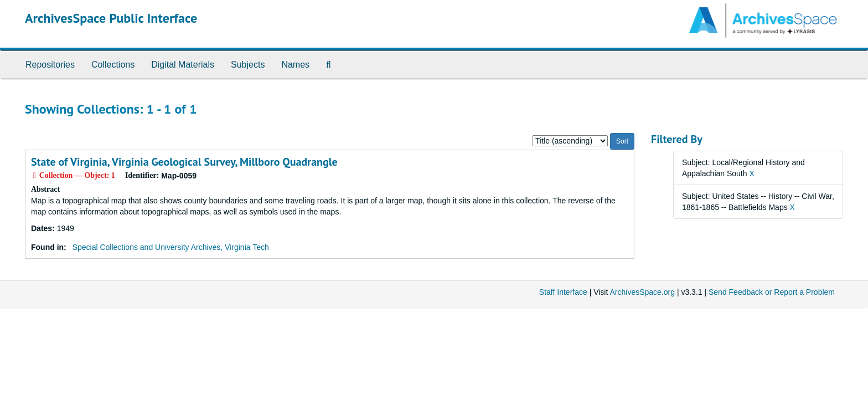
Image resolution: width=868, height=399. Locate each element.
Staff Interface (563, 292)
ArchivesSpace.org (642, 292)
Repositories (50, 65)
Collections (113, 65)
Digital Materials (183, 65)
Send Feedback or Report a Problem (772, 292)
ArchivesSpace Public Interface (111, 18)
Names (295, 65)
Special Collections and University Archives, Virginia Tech (171, 247)
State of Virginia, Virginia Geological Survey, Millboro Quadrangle (184, 162)
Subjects (248, 65)
